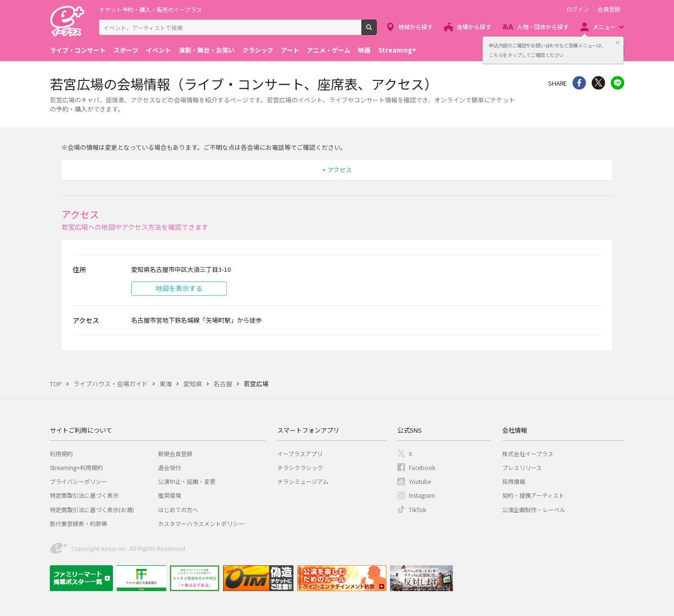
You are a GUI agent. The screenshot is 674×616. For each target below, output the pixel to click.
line (618, 83)
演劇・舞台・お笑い (207, 50)
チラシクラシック (300, 467)
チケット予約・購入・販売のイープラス (151, 9)
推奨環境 (169, 495)
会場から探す (474, 27)
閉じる (618, 43)
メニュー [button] (604, 27)
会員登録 (609, 9)
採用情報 (514, 481)
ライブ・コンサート (78, 50)
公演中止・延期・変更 (187, 481)
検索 (376, 31)
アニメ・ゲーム (329, 50)
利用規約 (61, 454)
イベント (158, 50)
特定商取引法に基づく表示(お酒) (92, 510)
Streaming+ (397, 50)
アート (290, 50)
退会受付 (169, 467)
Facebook (422, 467)
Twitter (598, 83)
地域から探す (416, 27)
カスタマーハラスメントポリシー (201, 523)
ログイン (578, 9)
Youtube (420, 481)
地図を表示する (179, 288)
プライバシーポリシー (79, 481)
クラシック (258, 50)
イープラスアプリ (300, 454)
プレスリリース (522, 467)
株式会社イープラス (528, 454)
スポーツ (126, 50)
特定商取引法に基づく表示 (84, 495)
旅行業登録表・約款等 (79, 523)
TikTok (417, 510)
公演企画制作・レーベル (534, 510)
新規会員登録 (175, 454)
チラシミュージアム (303, 481)
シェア (579, 83)
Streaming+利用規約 (76, 467)
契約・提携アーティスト (533, 495)
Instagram (422, 495)
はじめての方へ (178, 510)
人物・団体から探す (543, 27)
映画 (364, 50)
